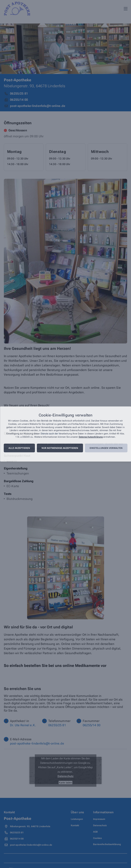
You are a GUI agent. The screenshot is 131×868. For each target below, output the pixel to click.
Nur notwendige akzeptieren (60, 448)
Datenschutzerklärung (91, 437)
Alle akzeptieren (19, 448)
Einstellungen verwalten (106, 448)
